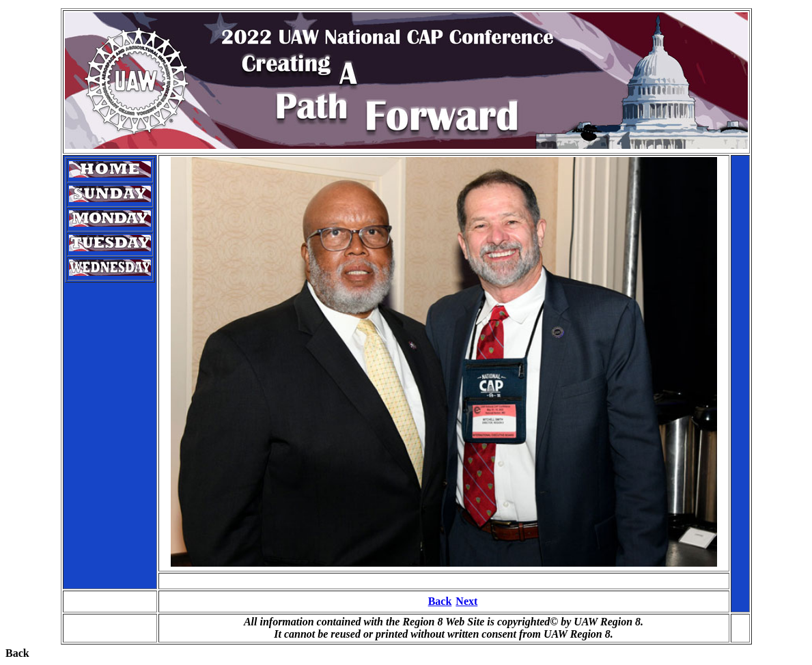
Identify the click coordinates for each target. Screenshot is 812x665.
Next (466, 601)
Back (440, 601)
